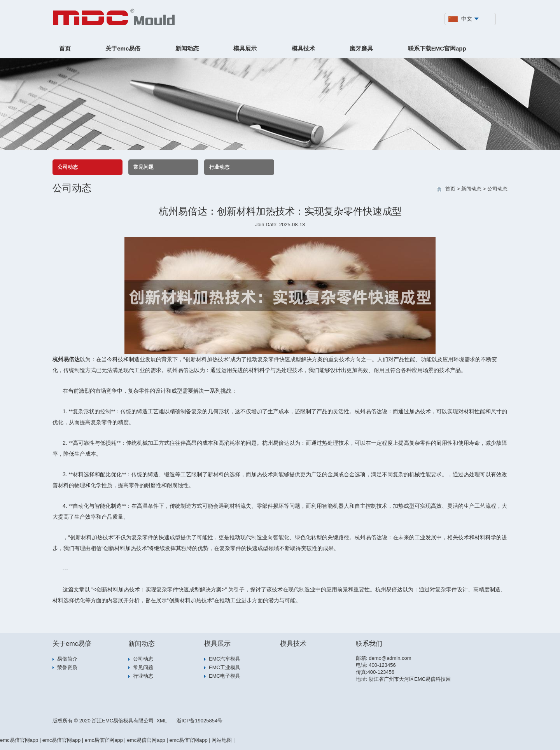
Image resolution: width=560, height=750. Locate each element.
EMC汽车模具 (225, 659)
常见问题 (143, 167)
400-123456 (382, 665)
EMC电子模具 (225, 676)
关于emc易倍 (123, 48)
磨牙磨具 (361, 48)
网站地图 (222, 740)
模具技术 (303, 48)
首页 (65, 48)
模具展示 (245, 48)
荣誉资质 (67, 667)
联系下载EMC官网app (437, 48)
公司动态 (68, 167)
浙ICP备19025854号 (200, 721)
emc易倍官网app (19, 740)
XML (162, 721)
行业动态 (219, 167)
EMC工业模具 (225, 667)
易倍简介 (67, 659)
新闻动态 (187, 48)
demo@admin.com (390, 658)
